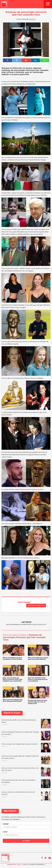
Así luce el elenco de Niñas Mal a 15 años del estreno (26, 796)
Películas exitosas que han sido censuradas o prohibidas (26, 784)
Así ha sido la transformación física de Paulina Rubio (26, 724)
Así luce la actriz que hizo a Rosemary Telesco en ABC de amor (26, 772)
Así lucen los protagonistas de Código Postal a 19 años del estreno (26, 760)
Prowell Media (17, 864)
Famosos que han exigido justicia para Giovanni (26, 748)
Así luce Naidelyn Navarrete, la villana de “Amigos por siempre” (26, 736)
